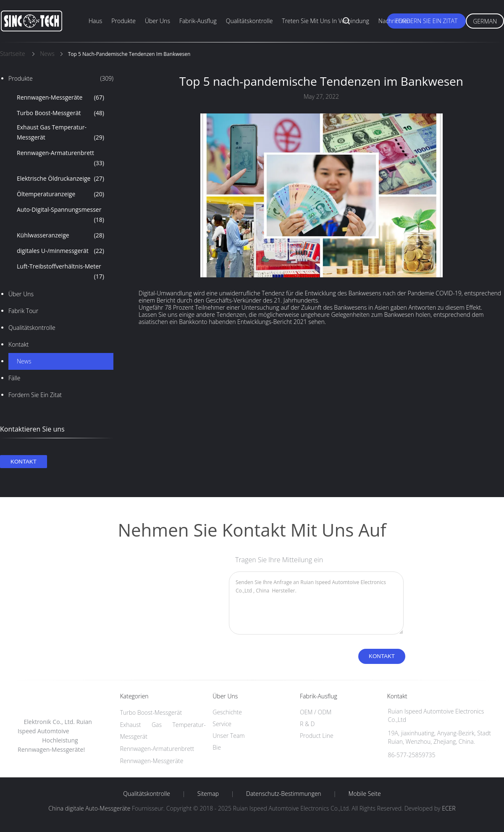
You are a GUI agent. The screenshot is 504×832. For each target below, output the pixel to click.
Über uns (157, 21)
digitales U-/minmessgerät (60, 251)
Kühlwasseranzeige (60, 235)
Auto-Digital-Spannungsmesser (60, 215)
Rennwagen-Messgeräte (60, 97)
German (485, 21)
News (24, 361)
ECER (449, 808)
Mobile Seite (364, 794)
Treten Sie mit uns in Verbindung (325, 21)
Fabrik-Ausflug (198, 21)
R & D (307, 724)
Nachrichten (395, 21)
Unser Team (228, 736)
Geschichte (227, 712)
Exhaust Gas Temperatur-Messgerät (60, 133)
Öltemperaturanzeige (60, 194)
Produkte (123, 21)
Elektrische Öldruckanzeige (60, 179)
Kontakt (18, 344)
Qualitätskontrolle (249, 21)
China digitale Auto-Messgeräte (89, 808)
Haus (95, 21)
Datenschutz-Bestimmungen (284, 794)
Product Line (317, 736)
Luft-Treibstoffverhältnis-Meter (60, 272)
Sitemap (208, 794)
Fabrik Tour (23, 311)
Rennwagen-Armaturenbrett (60, 158)
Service (222, 724)
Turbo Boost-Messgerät (60, 113)
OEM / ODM (316, 712)
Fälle (14, 378)
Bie (217, 747)
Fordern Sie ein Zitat (426, 21)
